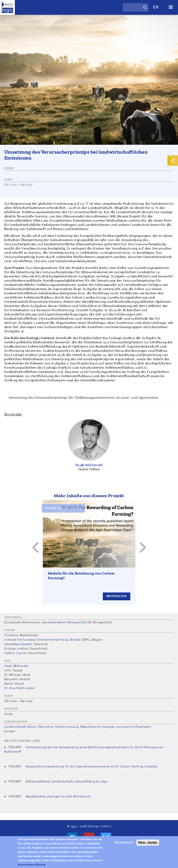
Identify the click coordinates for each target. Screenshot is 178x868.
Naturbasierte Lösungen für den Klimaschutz (58, 797)
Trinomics (11, 635)
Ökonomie (45, 727)
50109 (8, 714)
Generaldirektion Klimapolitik (64, 622)
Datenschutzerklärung (32, 865)
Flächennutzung (67, 727)
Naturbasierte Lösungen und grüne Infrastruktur (116, 727)
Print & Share (173, 161)
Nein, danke (148, 843)
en (156, 7)
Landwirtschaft (15, 727)
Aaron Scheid (14, 684)
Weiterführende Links (22, 741)
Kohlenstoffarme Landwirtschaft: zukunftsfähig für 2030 (67, 782)
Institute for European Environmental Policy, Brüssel (42, 640)
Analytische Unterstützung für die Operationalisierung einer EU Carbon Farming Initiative (92, 767)
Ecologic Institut (16, 649)
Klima (32, 727)
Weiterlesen (116, 596)
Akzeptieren (124, 843)
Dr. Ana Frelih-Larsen (20, 688)
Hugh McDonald (16, 666)
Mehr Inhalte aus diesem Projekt (89, 496)
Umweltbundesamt (18, 644)
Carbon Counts (15, 653)
